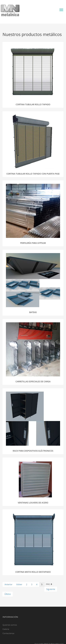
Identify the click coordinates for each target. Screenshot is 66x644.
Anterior (8, 584)
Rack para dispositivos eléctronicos (33, 451)
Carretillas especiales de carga (33, 382)
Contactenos (8, 633)
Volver (19, 584)
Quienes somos (10, 625)
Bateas (33, 312)
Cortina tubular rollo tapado (33, 104)
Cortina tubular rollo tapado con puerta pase (33, 174)
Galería (6, 629)
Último (8, 594)
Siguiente (51, 589)
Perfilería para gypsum (33, 243)
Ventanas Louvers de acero (33, 503)
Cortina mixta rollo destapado (33, 572)
